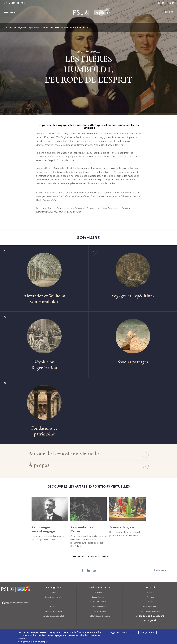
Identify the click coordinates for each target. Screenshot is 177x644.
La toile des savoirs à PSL (54, 616)
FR (166, 12)
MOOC (150, 602)
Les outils (150, 587)
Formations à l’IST (150, 607)
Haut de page (161, 570)
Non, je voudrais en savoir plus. (33, 642)
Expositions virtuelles (38, 28)
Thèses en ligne (100, 611)
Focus (54, 592)
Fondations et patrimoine (44, 431)
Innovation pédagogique (150, 611)
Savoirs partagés (133, 362)
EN (172, 12)
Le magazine (20, 28)
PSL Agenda (150, 620)
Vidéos (54, 602)
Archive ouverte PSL (100, 607)
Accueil (9, 28)
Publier (150, 592)
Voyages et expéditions (133, 296)
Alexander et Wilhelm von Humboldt (44, 299)
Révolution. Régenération (44, 365)
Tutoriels (150, 597)
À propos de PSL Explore (150, 616)
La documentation (100, 587)
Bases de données (100, 597)
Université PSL (14, 3)
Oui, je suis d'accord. (119, 633)
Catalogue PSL (100, 592)
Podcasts (54, 607)
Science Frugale (122, 530)
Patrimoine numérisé (54, 611)
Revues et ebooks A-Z (100, 602)
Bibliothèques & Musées (100, 616)
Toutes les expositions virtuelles (88, 556)
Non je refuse (147, 633)
